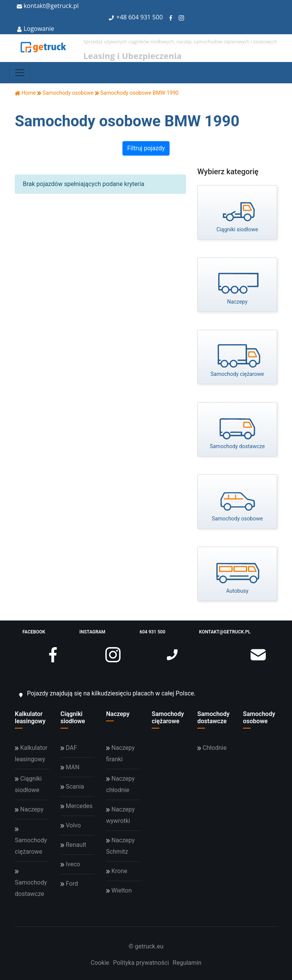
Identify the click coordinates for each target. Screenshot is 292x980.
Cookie (100, 963)
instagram (100, 636)
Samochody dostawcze (213, 717)
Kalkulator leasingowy (30, 717)
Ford (69, 884)
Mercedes (76, 806)
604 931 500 (145, 17)
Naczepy (118, 714)
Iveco (70, 864)
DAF (69, 748)
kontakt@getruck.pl (48, 6)
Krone (117, 871)
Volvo (71, 825)
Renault (73, 845)
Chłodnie (212, 748)
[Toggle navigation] (20, 73)
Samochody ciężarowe (168, 717)
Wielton (119, 890)
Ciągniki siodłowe (73, 717)
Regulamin (187, 963)
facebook (41, 636)
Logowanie (36, 29)
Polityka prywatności (141, 963)
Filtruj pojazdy (146, 148)
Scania (72, 787)
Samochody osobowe (259, 717)
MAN (70, 767)
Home (25, 93)
